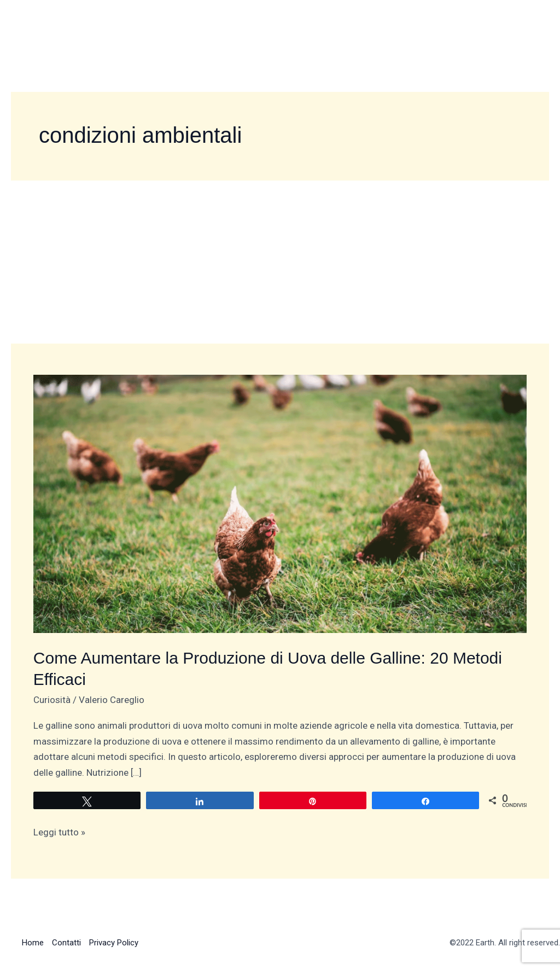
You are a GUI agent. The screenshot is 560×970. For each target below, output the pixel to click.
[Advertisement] (280, 262)
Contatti (66, 943)
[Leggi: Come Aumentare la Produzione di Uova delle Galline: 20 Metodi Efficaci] (280, 503)
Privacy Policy (114, 943)
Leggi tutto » (59, 831)
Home (33, 943)
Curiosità (52, 700)
